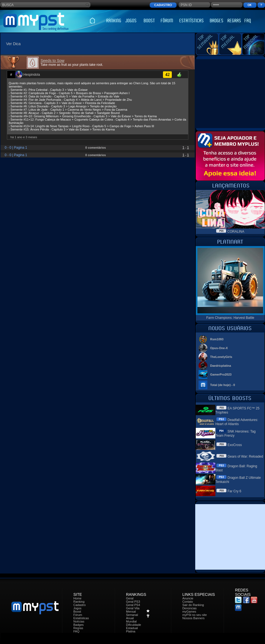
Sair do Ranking (193, 605)
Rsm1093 (217, 339)
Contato (188, 602)
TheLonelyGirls (221, 357)
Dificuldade (133, 625)
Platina (131, 631)
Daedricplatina (221, 366)
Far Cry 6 (234, 491)
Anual (130, 618)
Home (77, 598)
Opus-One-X (219, 348)
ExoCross (235, 445)
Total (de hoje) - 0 (223, 385)
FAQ (76, 631)
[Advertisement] (230, 94)
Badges (78, 625)
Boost (77, 612)
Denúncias (189, 608)
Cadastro (80, 605)
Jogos (77, 608)
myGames (189, 612)
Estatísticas (81, 618)
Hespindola (32, 75)
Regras (78, 628)
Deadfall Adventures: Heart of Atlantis (237, 422)
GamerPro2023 (221, 374)
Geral (130, 598)
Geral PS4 (133, 605)
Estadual (132, 628)
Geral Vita (133, 608)
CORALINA (236, 232)
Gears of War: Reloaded (245, 456)
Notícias (79, 621)
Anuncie (188, 598)
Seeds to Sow (52, 61)
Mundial (131, 621)
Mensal (131, 612)
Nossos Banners (193, 618)
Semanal (132, 615)
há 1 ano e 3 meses (24, 137)
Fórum (78, 615)
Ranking (79, 602)
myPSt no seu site (195, 615)
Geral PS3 (133, 602)
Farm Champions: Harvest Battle (230, 318)
